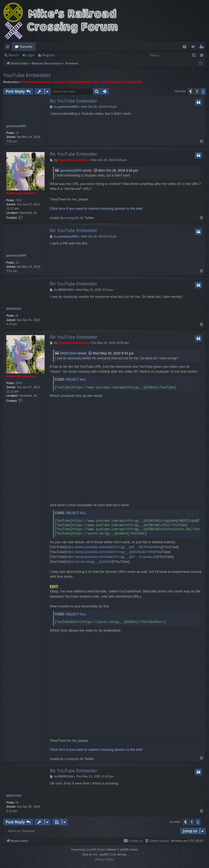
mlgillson (60, 82)
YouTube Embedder (27, 75)
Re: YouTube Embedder (74, 101)
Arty (95, 855)
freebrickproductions (36, 82)
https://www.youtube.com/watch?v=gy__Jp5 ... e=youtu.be (111, 557)
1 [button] (197, 91)
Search (13, 55)
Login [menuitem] (194, 48)
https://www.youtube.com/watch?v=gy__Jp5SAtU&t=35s (110, 552)
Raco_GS (99, 82)
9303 (19, 200)
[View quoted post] (96, 171)
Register (49, 55)
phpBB (90, 850)
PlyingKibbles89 (79, 82)
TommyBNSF (133, 82)
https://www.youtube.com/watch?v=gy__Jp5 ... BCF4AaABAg (114, 547)
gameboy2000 (16, 126)
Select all (76, 379)
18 (17, 133)
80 (17, 316)
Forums (26, 47)
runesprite (72, 218)
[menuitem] (185, 47)
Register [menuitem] (203, 48)
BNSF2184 (14, 309)
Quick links (9, 48)
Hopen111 (115, 82)
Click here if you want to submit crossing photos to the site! (96, 209)
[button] (190, 91)
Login (30, 55)
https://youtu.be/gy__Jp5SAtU (89, 562)
